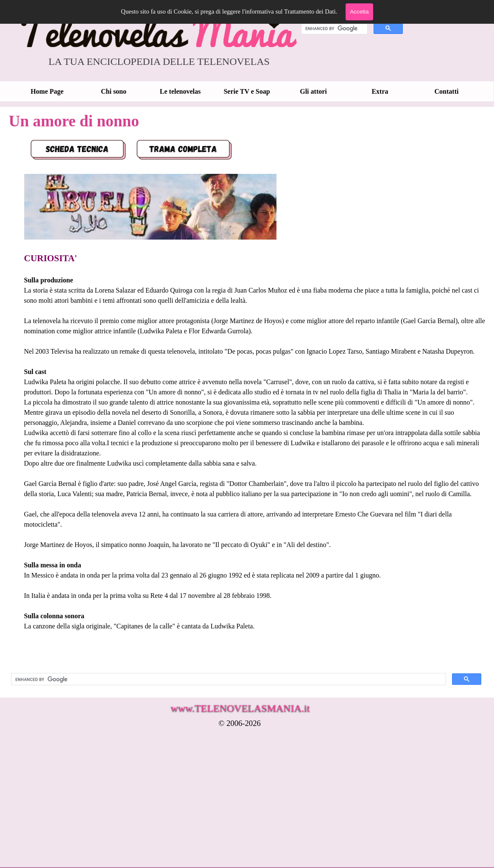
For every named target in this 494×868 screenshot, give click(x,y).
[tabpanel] (246, 399)
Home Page (47, 91)
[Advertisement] (214, 804)
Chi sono (114, 91)
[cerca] (334, 28)
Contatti (447, 91)
